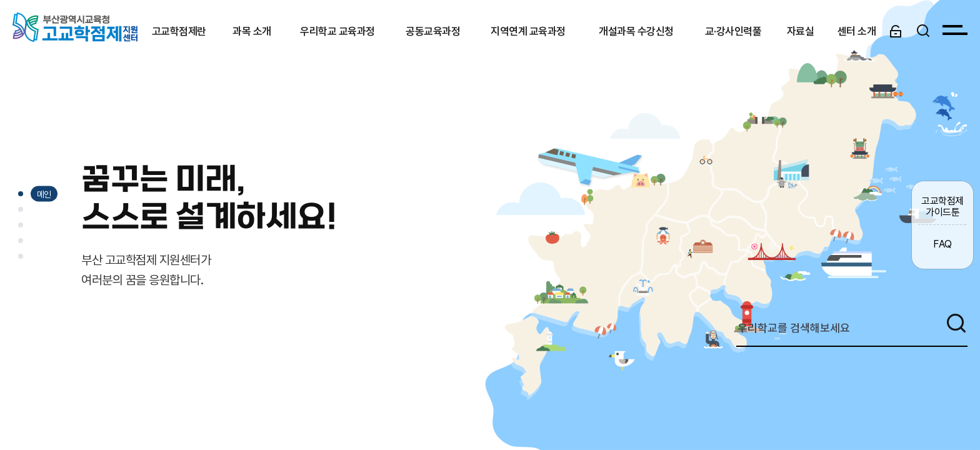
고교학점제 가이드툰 (942, 206)
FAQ (942, 244)
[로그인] (896, 31)
